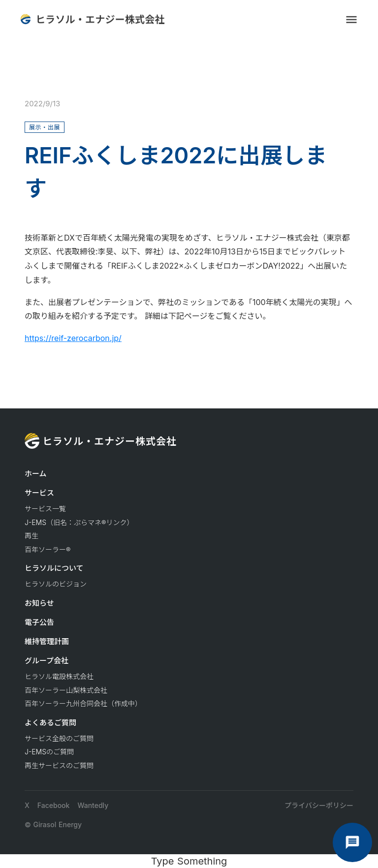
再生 (31, 536)
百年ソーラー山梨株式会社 (66, 690)
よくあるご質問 (50, 723)
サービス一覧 (45, 509)
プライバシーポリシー (319, 805)
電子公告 (39, 622)
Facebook (54, 805)
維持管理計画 (47, 641)
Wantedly (93, 805)
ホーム (36, 474)
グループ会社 (47, 661)
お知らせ (39, 603)
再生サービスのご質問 (59, 765)
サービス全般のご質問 (59, 738)
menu (351, 20)
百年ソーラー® (47, 549)
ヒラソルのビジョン (56, 584)
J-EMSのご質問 (49, 752)
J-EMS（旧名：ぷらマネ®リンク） (79, 522)
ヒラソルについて (54, 568)
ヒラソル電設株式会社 (59, 676)
